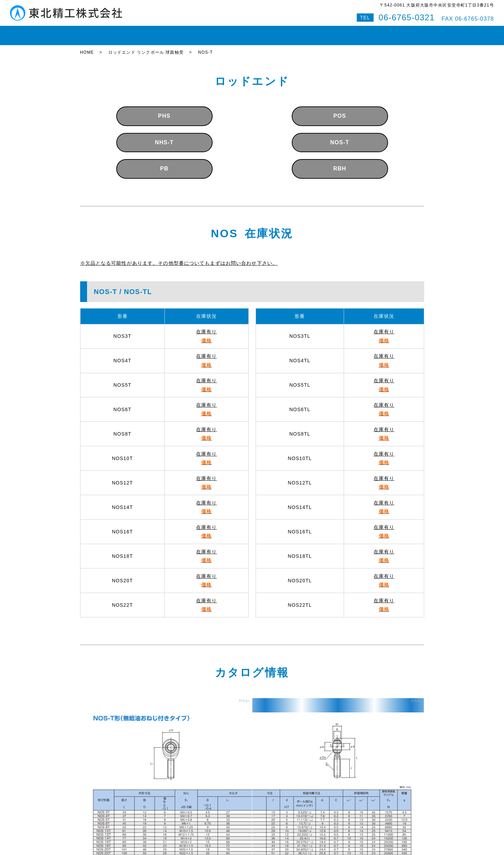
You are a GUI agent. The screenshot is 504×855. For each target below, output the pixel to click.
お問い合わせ (347, 32)
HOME (93, 32)
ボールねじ (186, 32)
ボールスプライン (230, 32)
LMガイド (152, 32)
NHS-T (164, 136)
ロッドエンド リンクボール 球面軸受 (146, 46)
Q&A (378, 32)
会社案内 (311, 32)
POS (340, 110)
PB (164, 163)
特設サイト (406, 32)
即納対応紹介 (276, 32)
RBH (340, 163)
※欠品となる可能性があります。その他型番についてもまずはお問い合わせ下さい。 (179, 257)
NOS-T (340, 136)
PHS (164, 110)
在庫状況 (120, 32)
